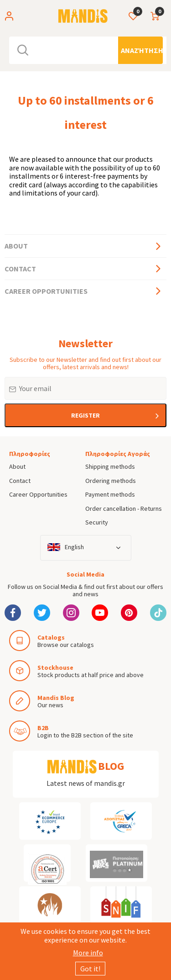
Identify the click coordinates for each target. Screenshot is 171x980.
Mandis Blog (56, 698)
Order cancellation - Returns (124, 509)
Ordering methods (111, 481)
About (16, 246)
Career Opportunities (46, 291)
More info (88, 953)
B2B (43, 728)
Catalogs (51, 637)
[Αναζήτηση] (140, 50)
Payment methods (110, 494)
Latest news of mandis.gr (86, 783)
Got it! (90, 969)
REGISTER (85, 415)
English (74, 547)
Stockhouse (55, 667)
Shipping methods (110, 466)
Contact (20, 269)
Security (97, 522)
